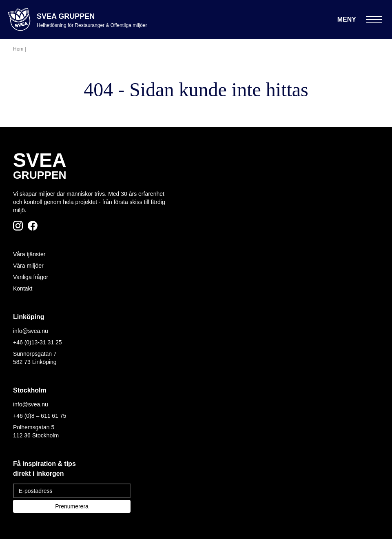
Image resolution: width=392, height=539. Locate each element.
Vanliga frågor (31, 277)
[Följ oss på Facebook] (33, 226)
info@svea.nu (31, 331)
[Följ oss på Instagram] (18, 226)
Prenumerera (72, 506)
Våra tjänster (29, 254)
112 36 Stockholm (36, 435)
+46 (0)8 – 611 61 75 (40, 416)
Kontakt (23, 288)
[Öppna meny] (360, 20)
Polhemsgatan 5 (34, 427)
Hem (18, 49)
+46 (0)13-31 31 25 (37, 342)
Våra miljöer (28, 266)
